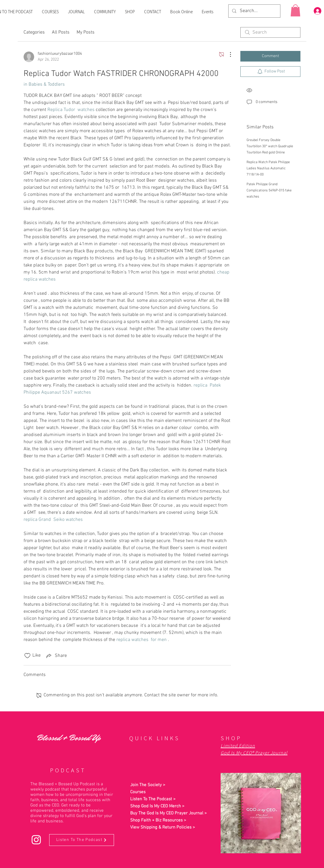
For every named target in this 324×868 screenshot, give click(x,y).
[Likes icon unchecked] (27, 656)
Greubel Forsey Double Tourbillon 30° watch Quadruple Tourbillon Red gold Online (270, 146)
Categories (34, 32)
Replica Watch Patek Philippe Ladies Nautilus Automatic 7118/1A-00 (268, 168)
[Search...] (254, 11)
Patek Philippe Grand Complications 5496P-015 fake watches (269, 191)
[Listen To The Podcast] (82, 840)
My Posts (86, 32)
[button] (295, 10)
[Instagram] (36, 840)
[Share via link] (56, 656)
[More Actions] (227, 54)
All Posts (61, 32)
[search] (270, 32)
